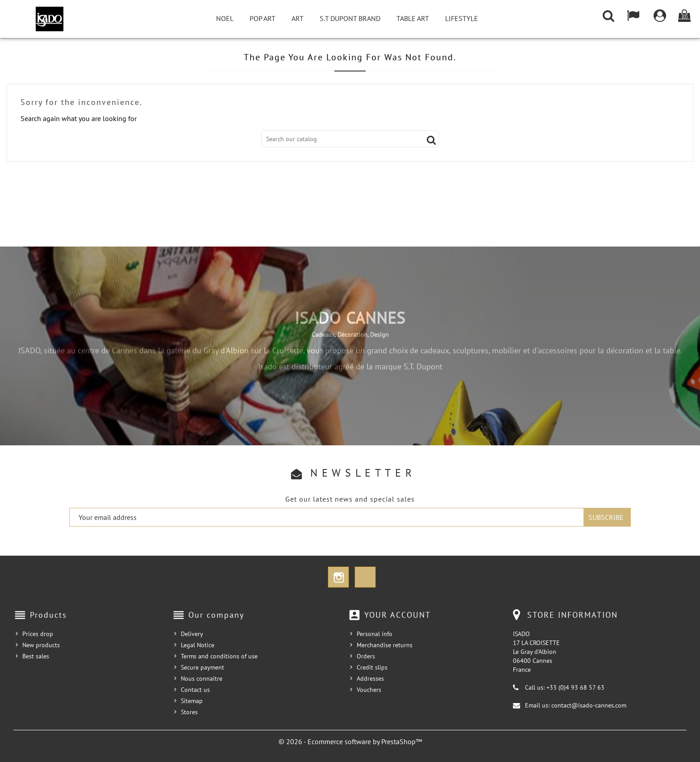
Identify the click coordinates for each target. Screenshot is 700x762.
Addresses (370, 678)
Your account (398, 615)
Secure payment (202, 667)
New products (41, 645)
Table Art (413, 18)
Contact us (195, 690)
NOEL (225, 18)
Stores (189, 712)
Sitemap (192, 701)
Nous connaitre (202, 678)
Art (298, 18)
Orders (366, 656)
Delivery (192, 634)
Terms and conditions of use (219, 656)
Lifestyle (462, 18)
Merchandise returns (385, 645)
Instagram (338, 577)
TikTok (365, 577)
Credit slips (372, 667)
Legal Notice (198, 645)
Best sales (36, 656)
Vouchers (369, 690)
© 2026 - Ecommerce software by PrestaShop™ (350, 741)
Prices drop (38, 634)
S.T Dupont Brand (350, 18)
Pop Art (262, 18)
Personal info (375, 634)
